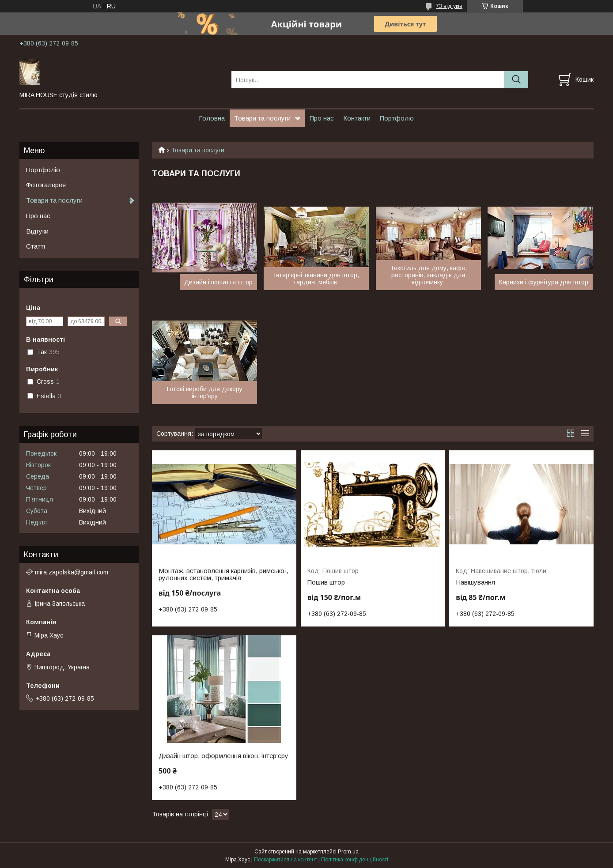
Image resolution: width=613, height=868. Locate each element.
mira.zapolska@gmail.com (72, 572)
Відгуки (37, 231)
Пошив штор (326, 582)
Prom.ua (348, 852)
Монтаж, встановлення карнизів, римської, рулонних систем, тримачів (223, 574)
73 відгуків (449, 6)
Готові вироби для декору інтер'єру (205, 392)
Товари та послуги (262, 118)
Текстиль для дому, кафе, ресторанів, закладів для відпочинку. (428, 275)
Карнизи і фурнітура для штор (544, 282)
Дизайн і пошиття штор (218, 282)
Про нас (322, 118)
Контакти (357, 118)
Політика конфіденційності (355, 860)
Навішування (475, 582)
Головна (212, 118)
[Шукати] (516, 80)
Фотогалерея (46, 185)
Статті (36, 246)
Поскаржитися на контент (286, 860)
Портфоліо (397, 118)
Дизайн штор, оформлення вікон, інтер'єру (223, 756)
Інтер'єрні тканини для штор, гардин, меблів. (316, 279)
